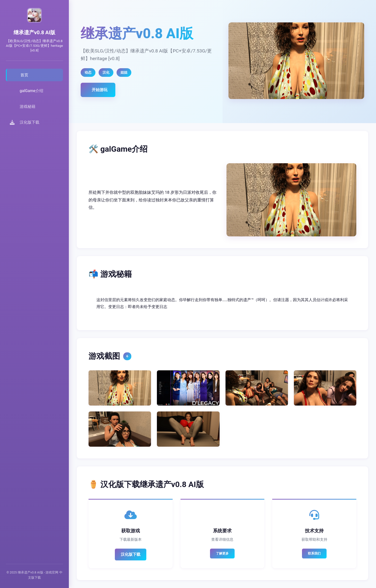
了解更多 (222, 553)
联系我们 (314, 553)
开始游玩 (100, 90)
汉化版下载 (131, 554)
